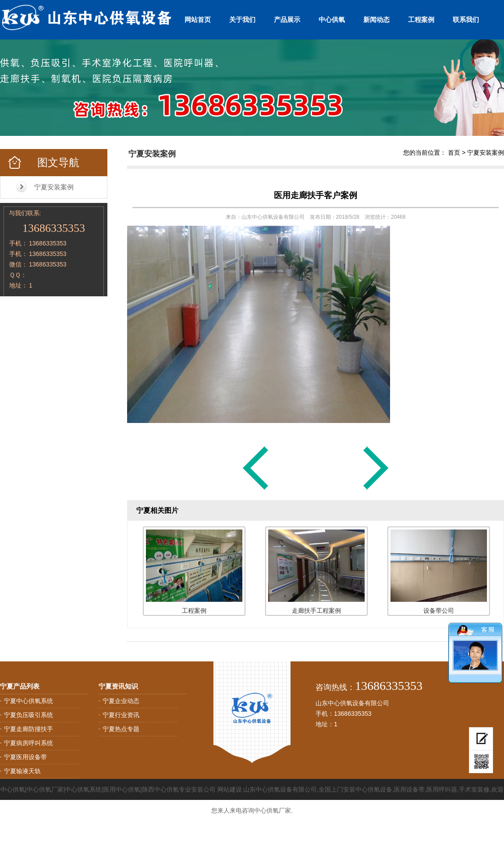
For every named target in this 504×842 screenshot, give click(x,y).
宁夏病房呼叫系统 (28, 743)
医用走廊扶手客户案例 (316, 195)
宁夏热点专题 (121, 729)
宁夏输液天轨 (22, 771)
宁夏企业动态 (121, 701)
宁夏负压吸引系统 (28, 715)
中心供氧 (332, 20)
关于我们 (242, 20)
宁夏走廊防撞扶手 (28, 729)
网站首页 (198, 20)
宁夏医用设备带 (25, 757)
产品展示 (287, 20)
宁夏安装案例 (54, 187)
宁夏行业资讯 (121, 715)
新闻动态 (376, 20)
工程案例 (421, 20)
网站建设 (230, 789)
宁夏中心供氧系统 (28, 701)
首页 (454, 153)
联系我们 (466, 20)
